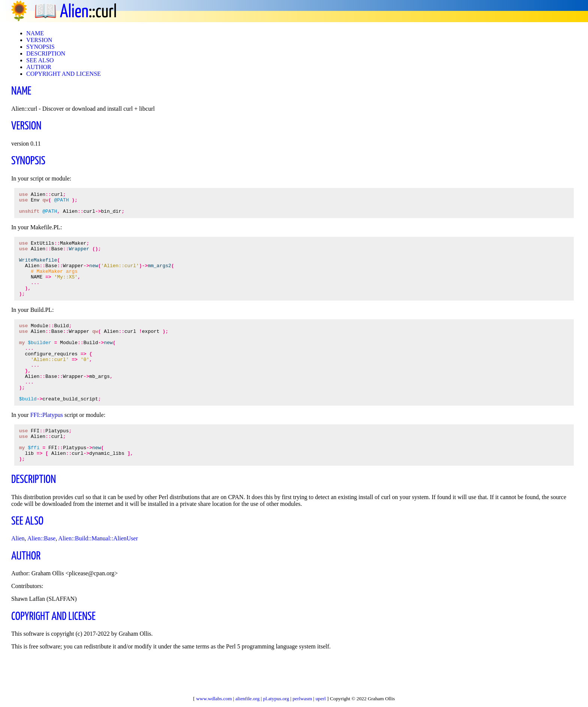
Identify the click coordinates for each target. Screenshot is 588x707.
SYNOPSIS (40, 47)
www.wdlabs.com (214, 699)
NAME (35, 33)
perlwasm (302, 699)
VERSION (39, 40)
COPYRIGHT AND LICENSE (64, 74)
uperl (320, 699)
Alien (74, 12)
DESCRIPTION (46, 53)
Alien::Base (42, 577)
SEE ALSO (40, 60)
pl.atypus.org (276, 699)
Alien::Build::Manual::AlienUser (98, 577)
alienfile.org (248, 699)
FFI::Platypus (47, 446)
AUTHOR (39, 67)
